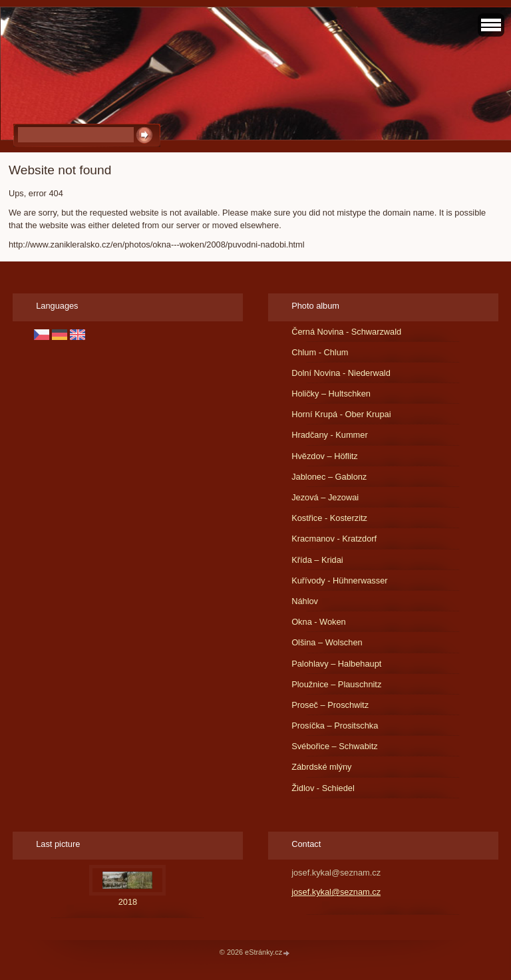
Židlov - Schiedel (323, 788)
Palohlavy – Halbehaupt (336, 664)
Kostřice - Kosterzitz (329, 518)
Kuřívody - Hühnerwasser (339, 580)
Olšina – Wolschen (327, 642)
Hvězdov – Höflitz (325, 456)
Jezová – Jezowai (325, 497)
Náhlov (305, 601)
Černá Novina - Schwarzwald (346, 332)
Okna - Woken (319, 622)
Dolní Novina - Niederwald (341, 373)
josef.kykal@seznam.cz (336, 892)
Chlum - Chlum (320, 352)
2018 (128, 902)
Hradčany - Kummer (330, 435)
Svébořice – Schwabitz (334, 746)
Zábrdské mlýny (321, 767)
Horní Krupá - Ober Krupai (341, 414)
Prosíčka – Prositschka (335, 726)
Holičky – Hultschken (331, 394)
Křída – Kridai (317, 560)
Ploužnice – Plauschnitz (336, 684)
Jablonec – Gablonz (329, 477)
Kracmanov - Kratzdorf (334, 539)
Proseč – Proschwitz (330, 705)
